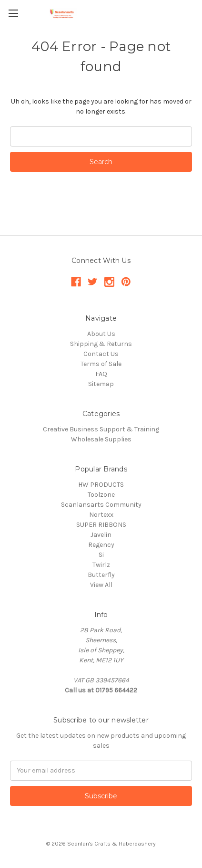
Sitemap (101, 384)
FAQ (101, 374)
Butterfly (101, 575)
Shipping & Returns (101, 344)
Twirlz (101, 565)
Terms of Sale (101, 364)
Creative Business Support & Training (101, 429)
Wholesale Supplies (101, 439)
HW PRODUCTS (101, 485)
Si (101, 555)
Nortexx (101, 515)
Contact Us (101, 354)
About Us (101, 334)
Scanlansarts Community (101, 505)
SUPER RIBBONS (101, 525)
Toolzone (101, 495)
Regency (101, 545)
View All (101, 585)
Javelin (101, 535)
